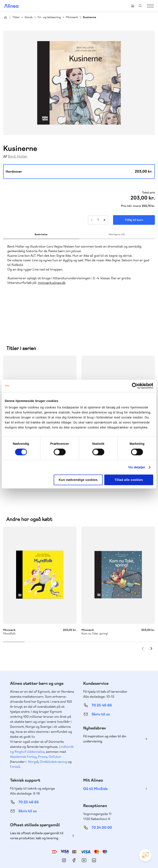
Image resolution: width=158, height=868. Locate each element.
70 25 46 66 (102, 678)
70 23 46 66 (29, 775)
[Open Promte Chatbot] (145, 855)
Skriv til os (101, 687)
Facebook (74, 833)
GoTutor (55, 730)
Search (140, 6)
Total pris (148, 193)
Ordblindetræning (53, 735)
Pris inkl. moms (131, 206)
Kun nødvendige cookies (78, 480)
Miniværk (72, 17)
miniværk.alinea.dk (52, 283)
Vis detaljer (137, 467)
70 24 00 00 (102, 801)
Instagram (64, 833)
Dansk (29, 17)
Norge (32, 735)
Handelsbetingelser (95, 856)
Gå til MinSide (95, 762)
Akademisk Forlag (23, 730)
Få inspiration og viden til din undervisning (105, 712)
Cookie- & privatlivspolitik (66, 856)
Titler (16, 17)
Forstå (15, 740)
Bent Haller (18, 156)
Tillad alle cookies (129, 480)
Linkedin (94, 833)
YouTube (84, 833)
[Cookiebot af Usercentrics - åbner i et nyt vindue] (135, 386)
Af (5, 157)
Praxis (43, 730)
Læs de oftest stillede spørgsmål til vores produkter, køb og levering (37, 809)
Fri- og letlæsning (49, 17)
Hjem (5, 17)
